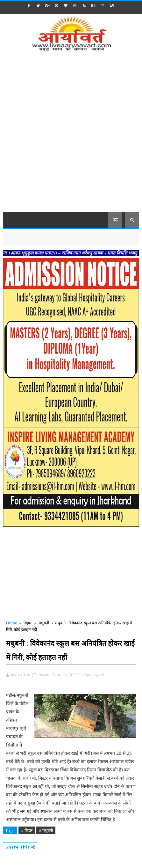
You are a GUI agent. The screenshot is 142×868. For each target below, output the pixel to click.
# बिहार (27, 830)
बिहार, (88, 675)
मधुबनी (44, 623)
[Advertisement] (71, 136)
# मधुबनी (46, 830)
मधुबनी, (99, 675)
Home (12, 623)
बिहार (28, 623)
